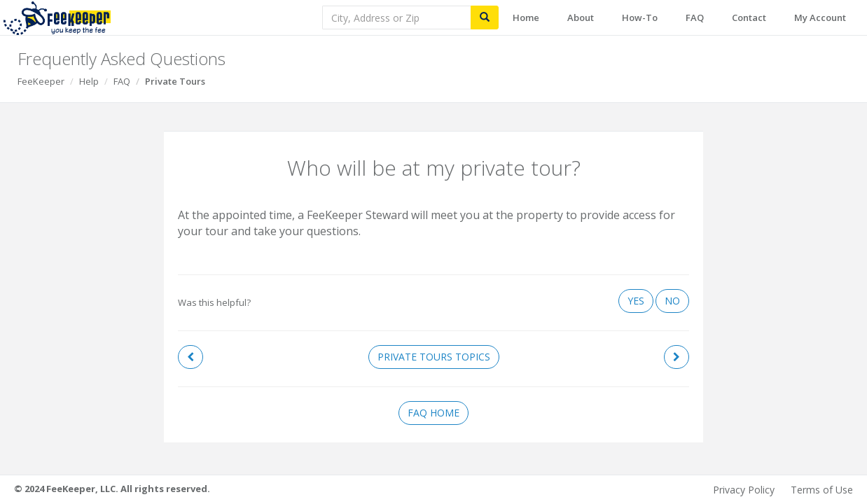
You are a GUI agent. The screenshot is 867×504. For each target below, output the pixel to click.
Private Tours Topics (434, 357)
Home (526, 17)
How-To (640, 17)
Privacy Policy (744, 490)
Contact (749, 17)
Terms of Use (822, 490)
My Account (820, 17)
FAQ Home (433, 413)
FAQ (695, 17)
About (581, 17)
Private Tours (175, 81)
